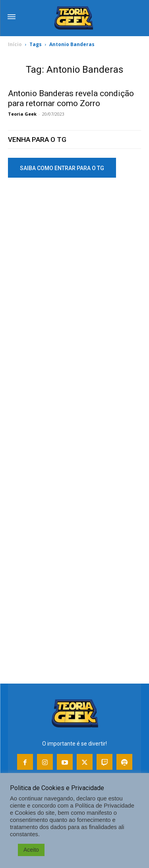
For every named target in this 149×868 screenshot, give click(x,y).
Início (15, 44)
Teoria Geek (22, 114)
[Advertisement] (74, 269)
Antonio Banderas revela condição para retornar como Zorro (71, 98)
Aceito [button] (31, 850)
